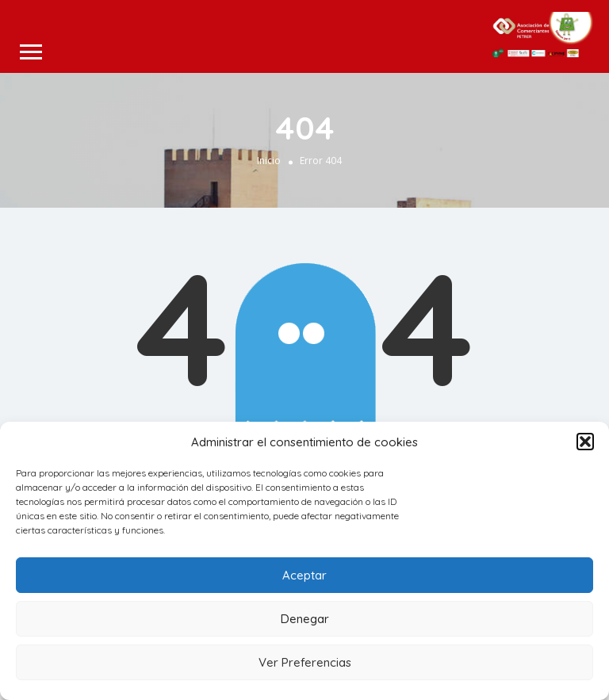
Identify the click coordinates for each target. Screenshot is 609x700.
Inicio (269, 160)
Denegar (305, 619)
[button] (585, 442)
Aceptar (304, 575)
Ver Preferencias (305, 662)
